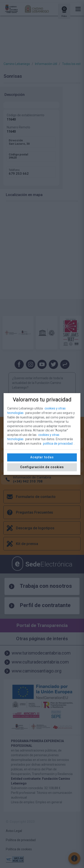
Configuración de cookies (42, 467)
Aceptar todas (42, 457)
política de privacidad (58, 444)
